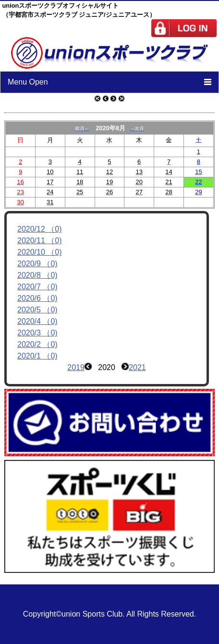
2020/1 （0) (37, 356)
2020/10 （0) (40, 252)
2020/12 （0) (40, 229)
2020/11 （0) (40, 241)
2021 (137, 367)
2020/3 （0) (37, 333)
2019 (76, 367)
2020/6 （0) (37, 298)
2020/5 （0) (37, 310)
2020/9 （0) (37, 264)
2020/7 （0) (37, 287)
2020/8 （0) (37, 275)
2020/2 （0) (37, 344)
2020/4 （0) (37, 321)
